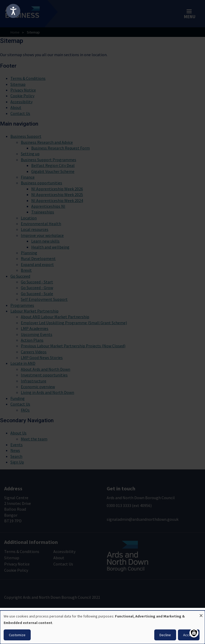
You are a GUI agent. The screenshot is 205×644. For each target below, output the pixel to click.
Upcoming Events (37, 334)
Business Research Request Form (60, 148)
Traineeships (43, 212)
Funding (18, 398)
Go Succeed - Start (37, 282)
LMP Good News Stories (42, 357)
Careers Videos (34, 352)
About (16, 107)
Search (16, 456)
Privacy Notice (23, 90)
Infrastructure (34, 381)
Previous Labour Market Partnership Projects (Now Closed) (73, 346)
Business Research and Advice (47, 142)
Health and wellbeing (50, 247)
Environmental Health (41, 224)
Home (15, 32)
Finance (28, 177)
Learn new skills (45, 241)
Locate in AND (23, 363)
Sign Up (17, 462)
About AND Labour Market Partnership (55, 317)
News (15, 450)
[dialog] (102, 627)
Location (29, 218)
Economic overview (38, 387)
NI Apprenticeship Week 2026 (57, 189)
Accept (189, 635)
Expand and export (37, 264)
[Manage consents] (194, 633)
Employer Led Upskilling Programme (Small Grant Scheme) (74, 323)
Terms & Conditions (28, 78)
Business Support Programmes (49, 160)
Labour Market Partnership (34, 311)
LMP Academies (35, 328)
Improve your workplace (42, 235)
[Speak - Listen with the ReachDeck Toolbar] (13, 11)
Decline (165, 635)
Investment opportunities (44, 375)
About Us (18, 433)
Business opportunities (41, 183)
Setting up (30, 154)
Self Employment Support (44, 299)
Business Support (26, 136)
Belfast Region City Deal (53, 165)
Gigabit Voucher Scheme (53, 171)
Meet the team (34, 439)
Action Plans (32, 340)
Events (17, 445)
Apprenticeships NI (48, 206)
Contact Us (20, 113)
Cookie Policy (22, 96)
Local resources (35, 229)
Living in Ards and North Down (47, 392)
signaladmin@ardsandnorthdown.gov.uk (143, 519)
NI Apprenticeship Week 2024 (57, 200)
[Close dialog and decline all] (201, 614)
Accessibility (21, 102)
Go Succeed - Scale (37, 294)
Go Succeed (20, 276)
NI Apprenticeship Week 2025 (57, 194)
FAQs (25, 410)
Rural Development (38, 258)
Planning (29, 253)
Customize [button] (17, 635)
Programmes (22, 305)
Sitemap (18, 84)
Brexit (26, 270)
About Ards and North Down (46, 369)
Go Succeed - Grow (37, 288)
